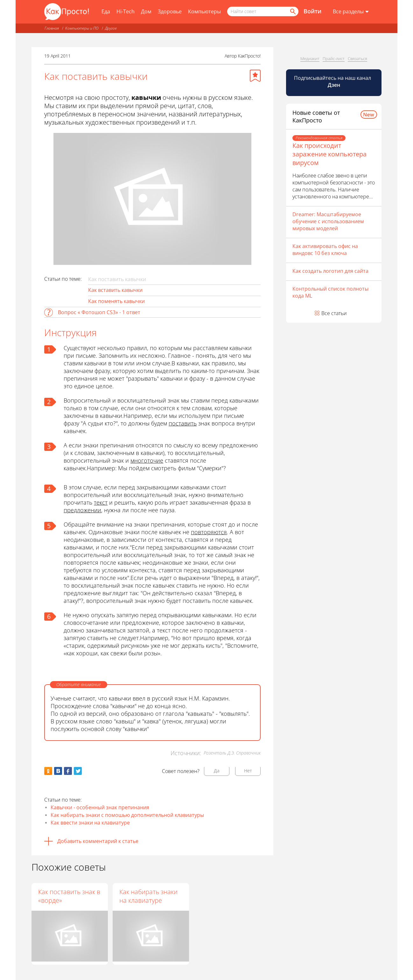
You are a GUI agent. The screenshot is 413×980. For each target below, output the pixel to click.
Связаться (357, 59)
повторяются (209, 532)
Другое (111, 28)
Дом (146, 11)
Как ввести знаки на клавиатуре (90, 823)
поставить (183, 423)
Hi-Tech (126, 11)
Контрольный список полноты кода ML (330, 292)
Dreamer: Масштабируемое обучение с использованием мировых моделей (328, 221)
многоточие (147, 460)
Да (217, 771)
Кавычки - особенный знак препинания (100, 807)
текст (101, 502)
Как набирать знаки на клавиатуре (149, 896)
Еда (106, 11)
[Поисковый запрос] (263, 11)
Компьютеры (204, 11)
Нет (248, 771)
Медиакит (310, 59)
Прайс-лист (334, 59)
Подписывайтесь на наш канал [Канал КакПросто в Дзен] (333, 81)
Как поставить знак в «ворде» (69, 896)
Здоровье (170, 11)
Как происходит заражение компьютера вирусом (329, 154)
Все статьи (334, 313)
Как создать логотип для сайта (330, 271)
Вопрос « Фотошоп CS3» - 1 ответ (99, 312)
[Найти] (292, 11)
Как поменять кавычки (116, 301)
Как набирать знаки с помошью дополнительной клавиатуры (127, 815)
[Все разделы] (351, 12)
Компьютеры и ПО (82, 28)
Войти (312, 11)
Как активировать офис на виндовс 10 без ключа (325, 250)
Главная (52, 28)
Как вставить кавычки (115, 290)
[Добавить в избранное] (255, 76)
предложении (82, 510)
